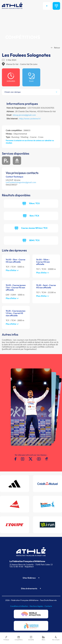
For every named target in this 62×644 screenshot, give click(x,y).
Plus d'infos (12, 270)
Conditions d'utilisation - (20, 606)
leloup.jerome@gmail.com (24, 115)
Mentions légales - (37, 606)
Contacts (48, 606)
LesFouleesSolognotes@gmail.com (21, 182)
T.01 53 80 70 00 (16, 567)
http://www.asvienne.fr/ (30, 118)
